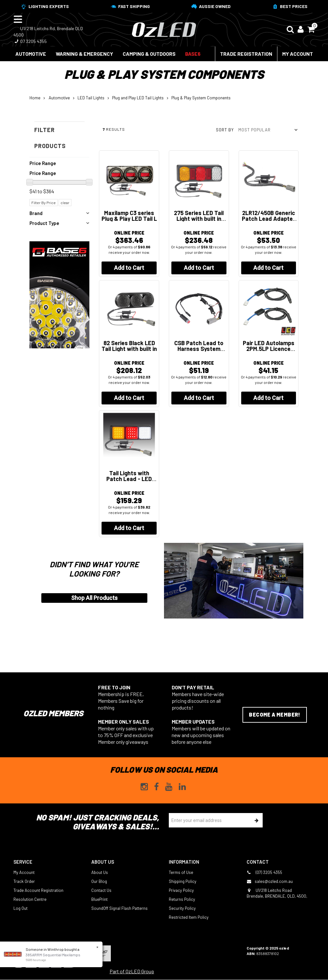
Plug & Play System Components (201, 98)
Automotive (31, 54)
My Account (298, 54)
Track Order (24, 881)
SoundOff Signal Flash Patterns (119, 908)
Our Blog (99, 881)
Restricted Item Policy (189, 917)
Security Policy (182, 908)
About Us (100, 872)
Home (35, 98)
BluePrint (99, 899)
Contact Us (101, 890)
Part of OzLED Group (132, 971)
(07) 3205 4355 (264, 872)
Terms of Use (181, 872)
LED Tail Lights (91, 98)
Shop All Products (94, 598)
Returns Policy (182, 899)
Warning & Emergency (84, 54)
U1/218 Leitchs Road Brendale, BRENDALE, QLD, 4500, (277, 893)
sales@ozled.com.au (270, 881)
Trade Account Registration (38, 890)
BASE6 (193, 54)
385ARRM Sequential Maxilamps (53, 955)
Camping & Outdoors (149, 54)
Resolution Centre (30, 899)
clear (65, 203)
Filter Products (50, 138)
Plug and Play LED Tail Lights (138, 98)
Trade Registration (246, 54)
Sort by (225, 130)
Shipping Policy (183, 881)
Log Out (20, 908)
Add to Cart (129, 268)
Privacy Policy (181, 890)
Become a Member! (275, 714)
